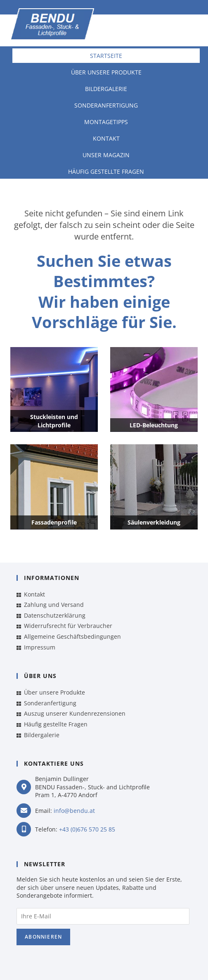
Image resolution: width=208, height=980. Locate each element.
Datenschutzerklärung (55, 615)
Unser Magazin (106, 155)
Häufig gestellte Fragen (106, 171)
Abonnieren (43, 937)
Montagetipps (106, 122)
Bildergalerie (106, 89)
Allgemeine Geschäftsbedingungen (72, 636)
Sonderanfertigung (106, 105)
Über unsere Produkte (106, 72)
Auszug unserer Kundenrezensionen (75, 713)
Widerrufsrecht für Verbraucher (68, 626)
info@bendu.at (74, 811)
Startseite (106, 56)
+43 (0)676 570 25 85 (87, 829)
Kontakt (106, 138)
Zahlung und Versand (54, 605)
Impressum (40, 647)
